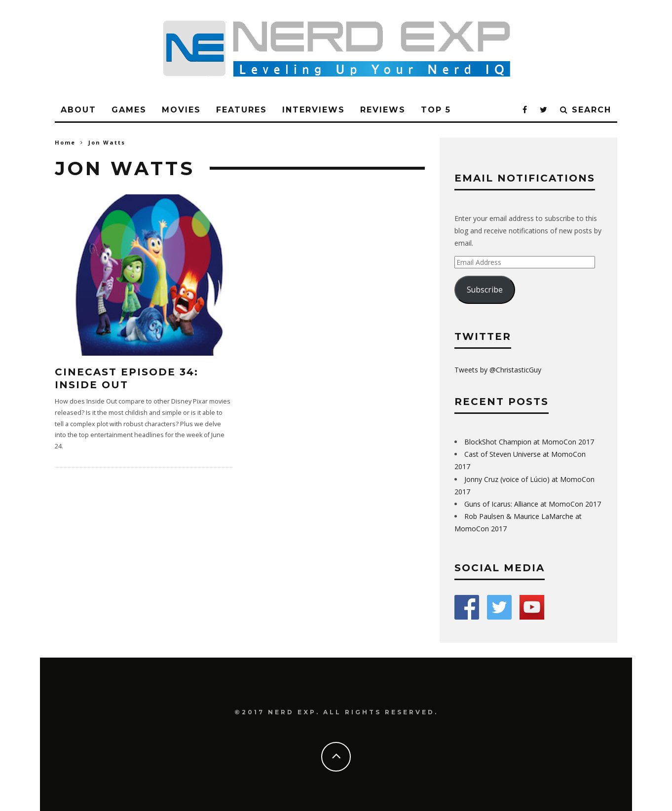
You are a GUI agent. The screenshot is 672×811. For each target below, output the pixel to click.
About (78, 110)
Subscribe (485, 290)
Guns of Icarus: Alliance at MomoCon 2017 (533, 504)
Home (65, 142)
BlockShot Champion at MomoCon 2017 (529, 442)
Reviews (383, 110)
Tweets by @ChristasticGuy (498, 370)
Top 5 (436, 110)
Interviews (314, 110)
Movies (181, 110)
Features (242, 110)
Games (129, 110)
